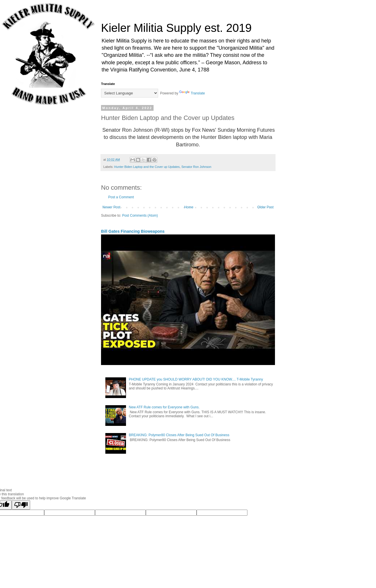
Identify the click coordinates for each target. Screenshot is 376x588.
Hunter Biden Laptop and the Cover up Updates (147, 167)
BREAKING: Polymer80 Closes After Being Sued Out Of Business (179, 435)
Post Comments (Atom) (140, 216)
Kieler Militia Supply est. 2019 (176, 28)
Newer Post (111, 207)
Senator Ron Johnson (196, 167)
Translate (192, 93)
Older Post (265, 207)
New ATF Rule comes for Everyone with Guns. (164, 407)
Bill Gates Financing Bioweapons (133, 231)
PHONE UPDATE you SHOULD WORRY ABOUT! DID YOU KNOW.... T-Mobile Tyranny (196, 379)
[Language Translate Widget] (130, 93)
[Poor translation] (21, 505)
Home (189, 207)
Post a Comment (121, 197)
